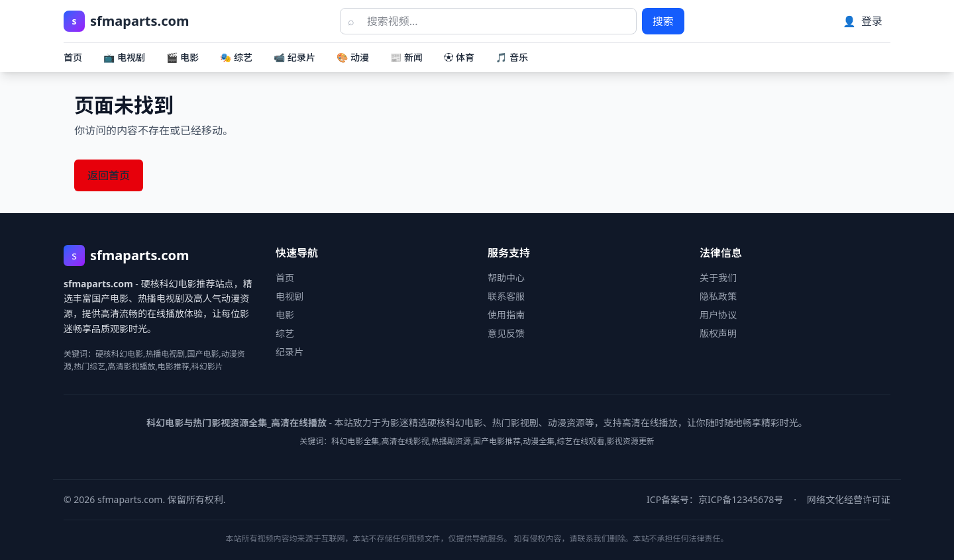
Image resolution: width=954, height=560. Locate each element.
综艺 (285, 333)
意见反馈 (506, 333)
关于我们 (718, 278)
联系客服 (506, 296)
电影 (285, 315)
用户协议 (718, 315)
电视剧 (290, 296)
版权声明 (718, 333)
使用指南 (506, 315)
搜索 (663, 21)
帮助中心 (506, 278)
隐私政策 (718, 296)
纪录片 (290, 352)
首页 (73, 57)
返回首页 (109, 175)
